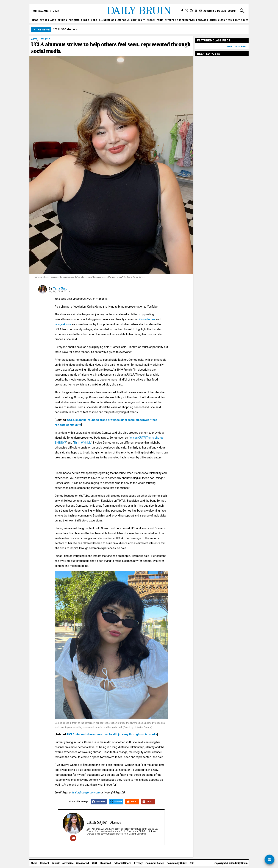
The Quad (74, 20)
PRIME (160, 20)
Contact (44, 863)
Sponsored (83, 863)
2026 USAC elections (65, 29)
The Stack (149, 20)
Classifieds (225, 20)
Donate (222, 11)
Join (192, 863)
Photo (85, 20)
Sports (44, 20)
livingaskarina (63, 324)
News (35, 20)
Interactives (187, 20)
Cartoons (123, 20)
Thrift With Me (83, 443)
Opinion (62, 20)
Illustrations (107, 20)
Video (94, 20)
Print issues (241, 20)
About (34, 863)
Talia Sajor (61, 288)
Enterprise (171, 20)
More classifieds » (237, 46)
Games (213, 20)
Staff (94, 863)
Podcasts (202, 20)
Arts (53, 20)
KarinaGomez (147, 319)
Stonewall (105, 863)
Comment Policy (155, 863)
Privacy (138, 863)
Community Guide (177, 863)
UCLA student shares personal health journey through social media (112, 734)
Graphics (136, 20)
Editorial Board (123, 863)
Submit (232, 11)
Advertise (210, 11)
